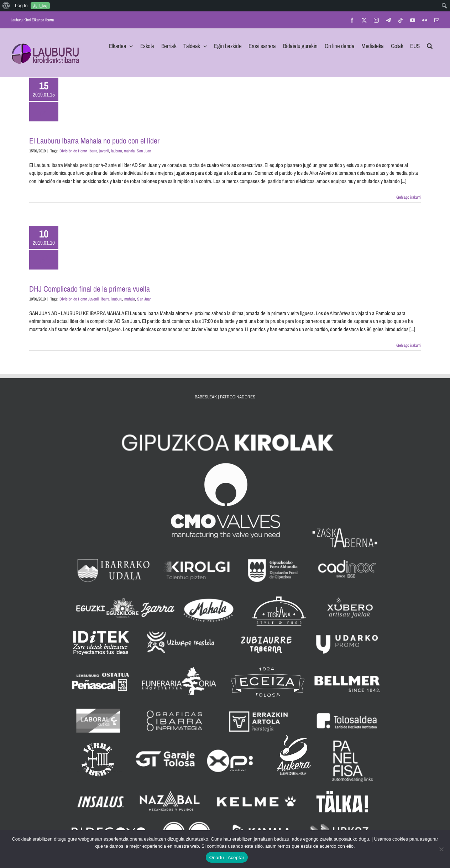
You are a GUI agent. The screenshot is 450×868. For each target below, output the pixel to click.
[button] (430, 44)
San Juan (144, 151)
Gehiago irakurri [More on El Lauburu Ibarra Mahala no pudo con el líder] (409, 197)
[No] (441, 849)
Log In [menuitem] (21, 6)
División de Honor (73, 151)
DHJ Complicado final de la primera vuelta (90, 289)
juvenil (104, 151)
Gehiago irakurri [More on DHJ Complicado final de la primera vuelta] (409, 345)
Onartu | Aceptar (227, 857)
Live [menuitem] (43, 6)
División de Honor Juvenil (79, 299)
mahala (129, 151)
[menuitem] (6, 6)
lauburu (116, 151)
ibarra (93, 151)
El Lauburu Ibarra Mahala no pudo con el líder (94, 141)
